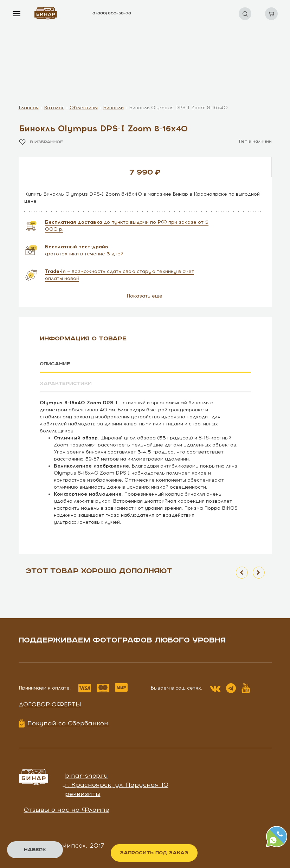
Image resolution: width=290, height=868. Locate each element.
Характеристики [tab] (66, 384)
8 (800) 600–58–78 (112, 13)
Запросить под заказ (154, 853)
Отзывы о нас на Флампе (67, 810)
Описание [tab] (55, 364)
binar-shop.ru (86, 776)
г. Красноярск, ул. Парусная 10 (117, 785)
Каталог (54, 108)
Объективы (84, 108)
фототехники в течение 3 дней (84, 250)
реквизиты (83, 794)
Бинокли (113, 108)
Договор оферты (50, 704)
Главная (29, 108)
